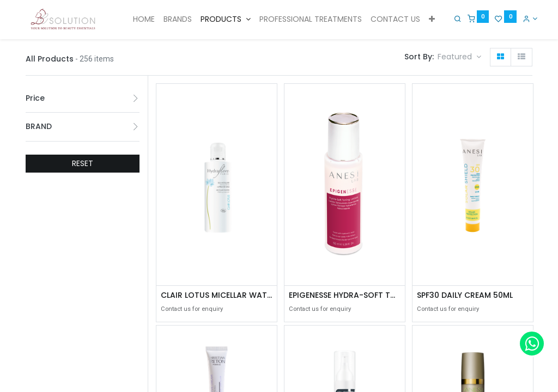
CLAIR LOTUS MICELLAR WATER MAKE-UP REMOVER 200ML (217, 295)
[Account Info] (525, 19)
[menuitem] (144, 20)
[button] (432, 20)
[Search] (453, 19)
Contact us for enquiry (192, 309)
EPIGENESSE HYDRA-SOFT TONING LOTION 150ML (345, 295)
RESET (83, 163)
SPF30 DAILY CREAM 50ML (465, 295)
